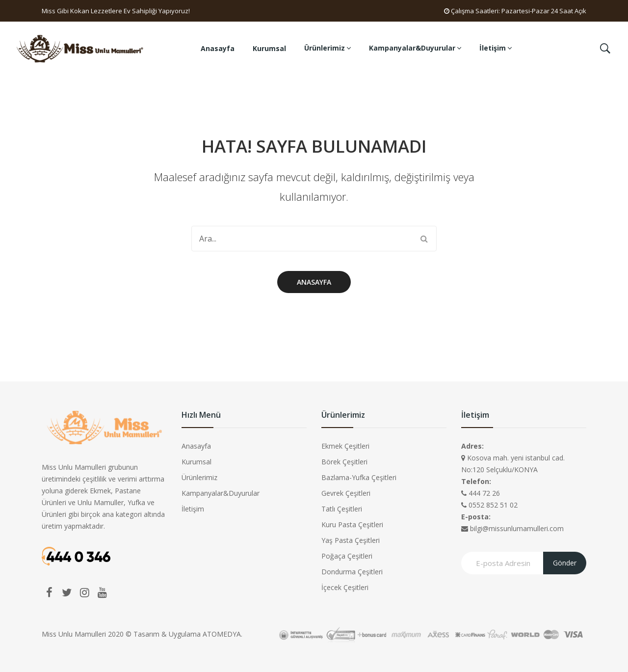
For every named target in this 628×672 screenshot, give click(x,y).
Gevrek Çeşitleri (346, 493)
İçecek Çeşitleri (345, 587)
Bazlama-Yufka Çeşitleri (359, 477)
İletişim (193, 509)
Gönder (565, 563)
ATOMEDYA (222, 634)
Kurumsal (196, 462)
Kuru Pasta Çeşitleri (352, 524)
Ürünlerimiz (199, 477)
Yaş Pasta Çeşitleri (351, 540)
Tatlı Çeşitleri (342, 509)
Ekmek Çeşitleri (345, 446)
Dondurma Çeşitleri (352, 572)
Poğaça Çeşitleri (347, 556)
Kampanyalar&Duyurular (221, 493)
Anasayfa (314, 282)
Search (424, 239)
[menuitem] (218, 49)
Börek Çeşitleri (344, 462)
